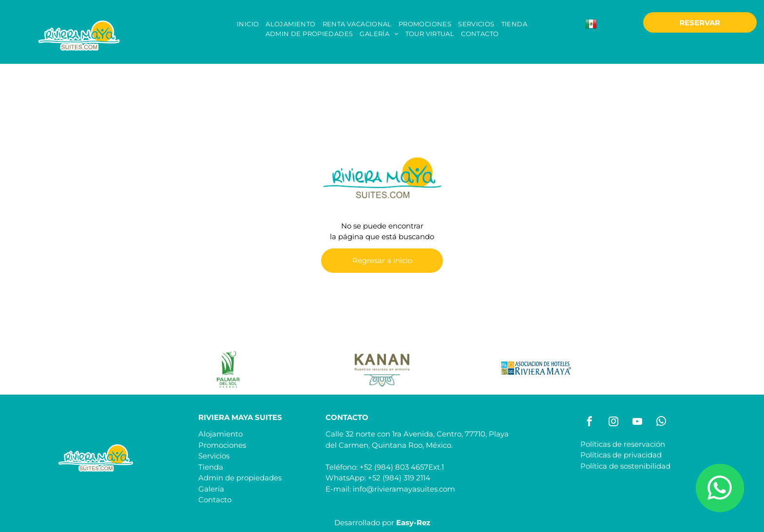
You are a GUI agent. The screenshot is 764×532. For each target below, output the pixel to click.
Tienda (211, 467)
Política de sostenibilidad (625, 466)
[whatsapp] (661, 423)
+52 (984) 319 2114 (399, 478)
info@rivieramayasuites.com (404, 489)
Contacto (215, 500)
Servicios (214, 456)
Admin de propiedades (240, 478)
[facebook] (590, 423)
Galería (211, 489)
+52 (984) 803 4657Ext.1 (402, 467)
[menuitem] (248, 24)
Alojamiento (220, 434)
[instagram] (613, 423)
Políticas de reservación (623, 444)
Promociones (222, 445)
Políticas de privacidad (621, 455)
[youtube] (637, 423)
